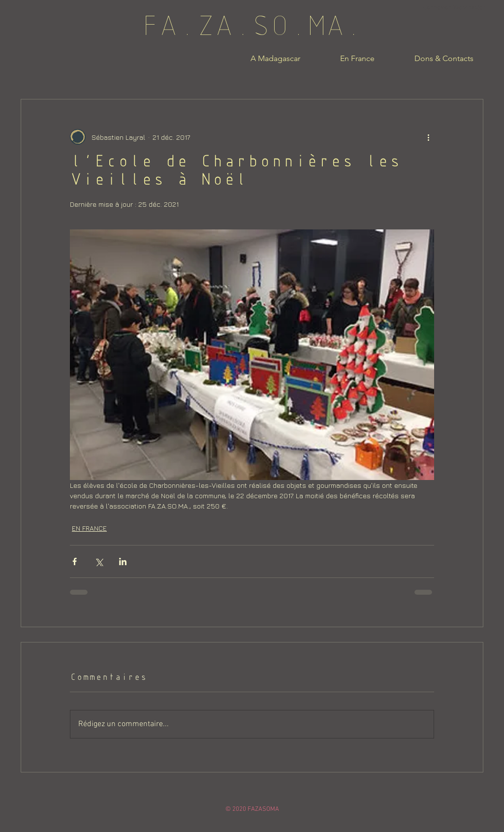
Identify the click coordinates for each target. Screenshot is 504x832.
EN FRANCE (89, 528)
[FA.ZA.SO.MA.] (252, 29)
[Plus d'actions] (428, 137)
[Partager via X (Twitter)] (99, 561)
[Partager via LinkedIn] (123, 561)
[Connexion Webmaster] (454, 8)
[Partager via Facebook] (75, 561)
